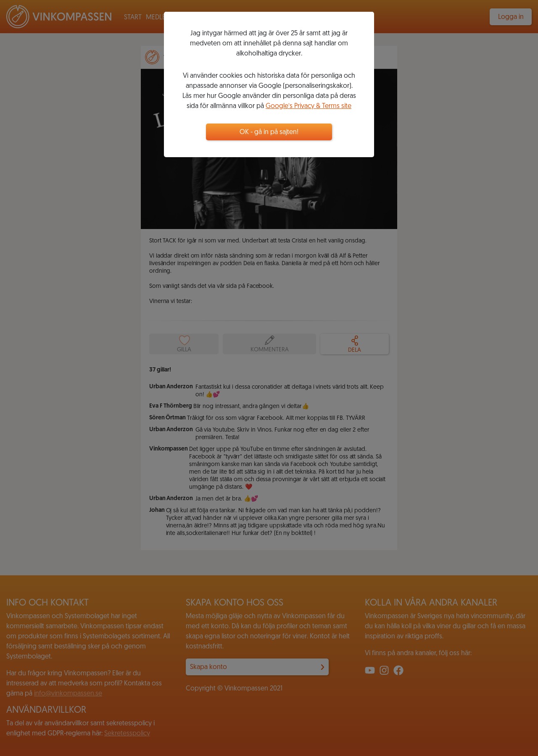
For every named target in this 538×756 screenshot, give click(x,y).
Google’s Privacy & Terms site (309, 106)
